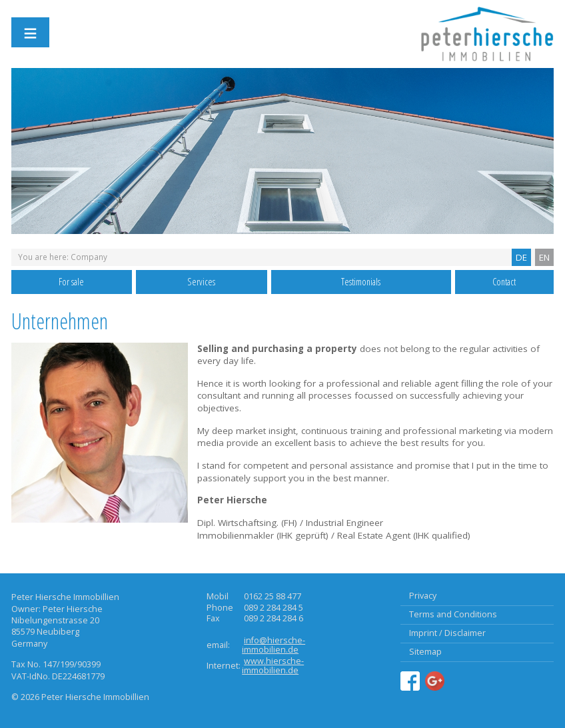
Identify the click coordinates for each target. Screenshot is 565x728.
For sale (71, 282)
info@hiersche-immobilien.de (274, 645)
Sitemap (425, 652)
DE (521, 257)
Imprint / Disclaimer (447, 633)
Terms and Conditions (453, 614)
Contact (504, 282)
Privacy (423, 596)
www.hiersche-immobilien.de (273, 666)
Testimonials (361, 282)
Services (201, 282)
